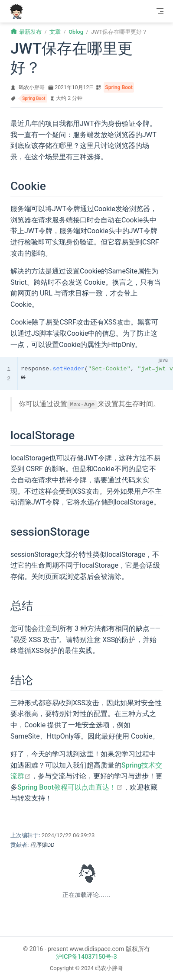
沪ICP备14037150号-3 (86, 957)
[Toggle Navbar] (160, 11)
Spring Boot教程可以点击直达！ (70, 787)
